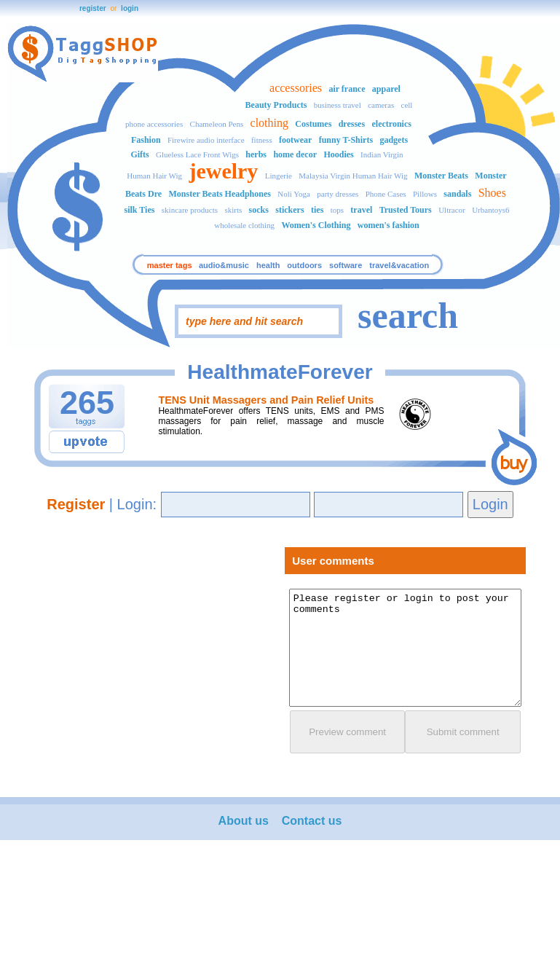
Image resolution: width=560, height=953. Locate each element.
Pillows (425, 194)
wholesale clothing (244, 225)
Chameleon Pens (217, 124)
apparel (386, 89)
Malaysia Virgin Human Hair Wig (353, 176)
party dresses (338, 194)
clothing (269, 123)
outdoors (304, 265)
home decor (295, 154)
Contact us (312, 821)
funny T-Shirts (346, 140)
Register (76, 504)
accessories (296, 88)
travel (361, 210)
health (268, 265)
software (346, 265)
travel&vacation (399, 265)
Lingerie (279, 176)
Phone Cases (386, 194)
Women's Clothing (316, 225)
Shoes (492, 193)
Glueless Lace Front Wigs (197, 154)
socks (259, 210)
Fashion (146, 140)
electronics (391, 124)
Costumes (313, 124)
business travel (338, 105)
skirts (233, 210)
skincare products (190, 210)
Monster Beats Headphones (219, 194)
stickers (289, 210)
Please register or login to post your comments (405, 648)
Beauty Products (276, 105)
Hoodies (338, 154)
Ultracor (452, 210)
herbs (256, 154)
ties (317, 210)
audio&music (224, 265)
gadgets (394, 140)
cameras (381, 105)
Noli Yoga (294, 194)
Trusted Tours (406, 210)
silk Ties (140, 210)
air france (347, 89)
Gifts (139, 154)
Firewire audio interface (206, 140)
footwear (295, 140)
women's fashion (389, 225)
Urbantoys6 (490, 210)
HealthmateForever (280, 372)
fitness (262, 140)
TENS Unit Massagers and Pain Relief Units (266, 400)
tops (337, 210)
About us (244, 821)
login (130, 8)
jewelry (223, 171)
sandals (457, 194)
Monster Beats (441, 176)
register (93, 8)
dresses (352, 124)
